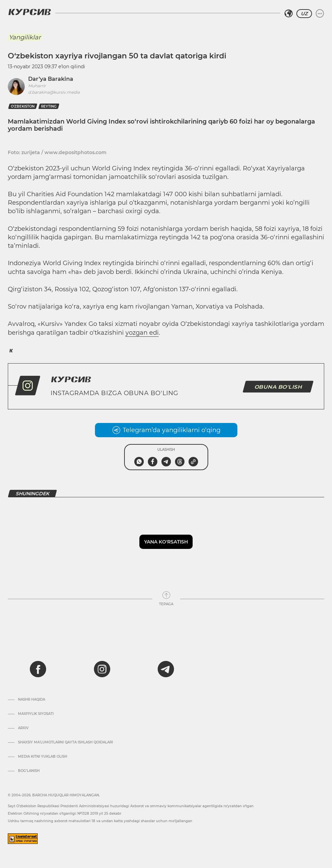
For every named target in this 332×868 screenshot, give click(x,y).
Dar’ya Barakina (51, 79)
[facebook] (38, 669)
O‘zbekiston (23, 106)
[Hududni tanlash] (289, 14)
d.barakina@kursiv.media (54, 92)
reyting (49, 106)
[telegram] (166, 669)
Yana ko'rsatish (166, 542)
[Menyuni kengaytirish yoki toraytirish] (320, 14)
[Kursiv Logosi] (30, 12)
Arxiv (23, 728)
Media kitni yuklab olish (43, 757)
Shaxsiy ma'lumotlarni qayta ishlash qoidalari (65, 742)
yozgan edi (142, 333)
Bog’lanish (29, 771)
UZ (304, 14)
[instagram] (102, 669)
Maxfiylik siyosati (36, 714)
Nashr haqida (32, 700)
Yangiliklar (25, 37)
